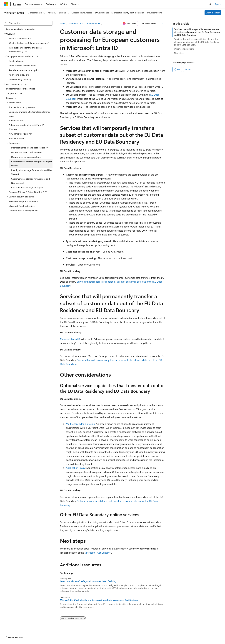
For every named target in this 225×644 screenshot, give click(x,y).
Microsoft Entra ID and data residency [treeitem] (29, 148)
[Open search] (210, 4)
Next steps (179, 53)
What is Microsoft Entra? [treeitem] (21, 38)
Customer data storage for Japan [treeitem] (27, 187)
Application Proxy (75, 468)
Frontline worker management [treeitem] (23, 211)
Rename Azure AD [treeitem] (17, 138)
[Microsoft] (6, 4)
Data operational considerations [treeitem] (26, 152)
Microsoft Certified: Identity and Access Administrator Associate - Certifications (99, 600)
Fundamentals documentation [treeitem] (21, 29)
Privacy (161, 634)
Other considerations (184, 49)
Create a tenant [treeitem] (16, 61)
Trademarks (192, 634)
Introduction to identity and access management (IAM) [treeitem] (26, 50)
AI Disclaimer (103, 634)
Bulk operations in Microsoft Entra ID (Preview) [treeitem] (26, 127)
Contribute (149, 634)
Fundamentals (93, 23)
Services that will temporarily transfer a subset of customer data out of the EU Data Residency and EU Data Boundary (197, 32)
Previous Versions (122, 634)
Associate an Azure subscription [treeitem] (24, 70)
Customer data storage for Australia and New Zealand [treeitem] (30, 181)
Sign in (218, 4)
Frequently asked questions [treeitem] (22, 107)
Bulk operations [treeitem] (16, 120)
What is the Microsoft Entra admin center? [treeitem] (29, 43)
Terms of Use (177, 634)
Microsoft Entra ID (70, 339)
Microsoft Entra (76, 23)
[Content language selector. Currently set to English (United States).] (18, 634)
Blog (136, 634)
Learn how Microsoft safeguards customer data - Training (88, 581)
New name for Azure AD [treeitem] (20, 134)
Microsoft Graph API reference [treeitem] (23, 201)
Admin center (213, 13)
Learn (63, 23)
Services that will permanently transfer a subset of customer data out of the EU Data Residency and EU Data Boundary (197, 42)
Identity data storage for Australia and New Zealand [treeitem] (32, 172)
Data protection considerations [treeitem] (26, 157)
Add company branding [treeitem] (20, 79)
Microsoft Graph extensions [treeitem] (22, 206)
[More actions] (162, 23)
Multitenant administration (80, 424)
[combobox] (28, 23)
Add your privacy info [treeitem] (19, 75)
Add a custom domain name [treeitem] (22, 65)
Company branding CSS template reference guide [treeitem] (30, 114)
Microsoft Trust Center (97, 553)
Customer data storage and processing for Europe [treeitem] (32, 164)
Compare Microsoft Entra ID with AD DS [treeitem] (28, 192)
